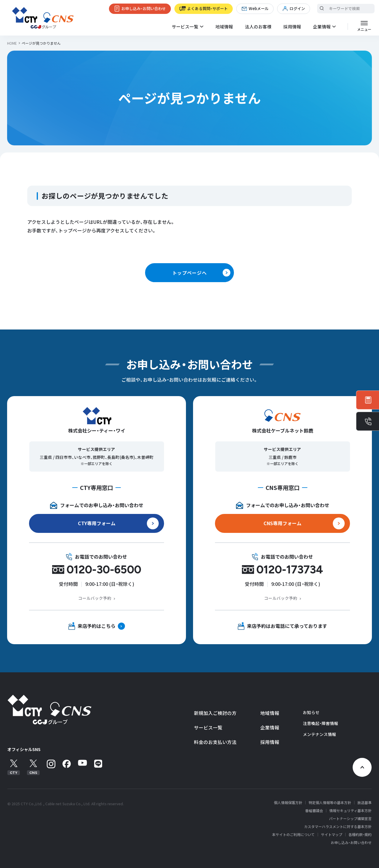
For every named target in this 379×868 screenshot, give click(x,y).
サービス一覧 (208, 728)
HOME (12, 43)
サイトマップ (332, 835)
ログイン (297, 8)
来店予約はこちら (97, 626)
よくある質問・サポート (207, 8)
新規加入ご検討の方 (215, 713)
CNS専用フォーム (282, 523)
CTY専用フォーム (97, 523)
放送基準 (364, 803)
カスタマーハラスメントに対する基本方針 (338, 827)
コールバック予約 (95, 598)
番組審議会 (314, 811)
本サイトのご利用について (293, 835)
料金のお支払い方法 (215, 742)
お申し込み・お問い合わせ (144, 8)
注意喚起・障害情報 (321, 723)
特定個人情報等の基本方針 (330, 803)
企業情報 (270, 728)
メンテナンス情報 (319, 734)
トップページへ (189, 273)
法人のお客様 (258, 26)
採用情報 (292, 26)
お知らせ (311, 712)
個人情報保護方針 (288, 803)
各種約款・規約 (360, 835)
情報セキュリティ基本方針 (350, 811)
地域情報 (224, 26)
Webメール (259, 8)
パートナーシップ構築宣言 (350, 819)
